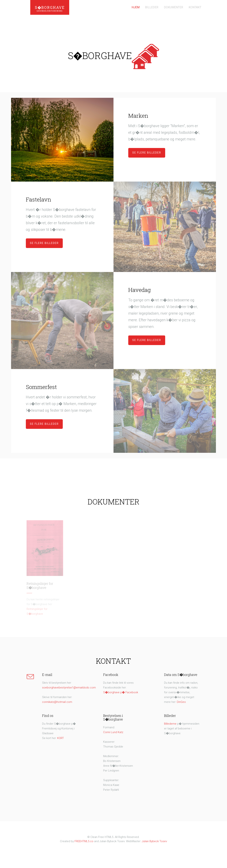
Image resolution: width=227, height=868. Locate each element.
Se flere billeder (147, 153)
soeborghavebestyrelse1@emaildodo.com (69, 688)
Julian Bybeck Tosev (154, 841)
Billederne (170, 724)
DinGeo (181, 702)
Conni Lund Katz (113, 732)
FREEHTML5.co (84, 841)
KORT (61, 738)
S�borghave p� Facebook (121, 692)
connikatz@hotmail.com (57, 702)
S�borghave (50, 9)
